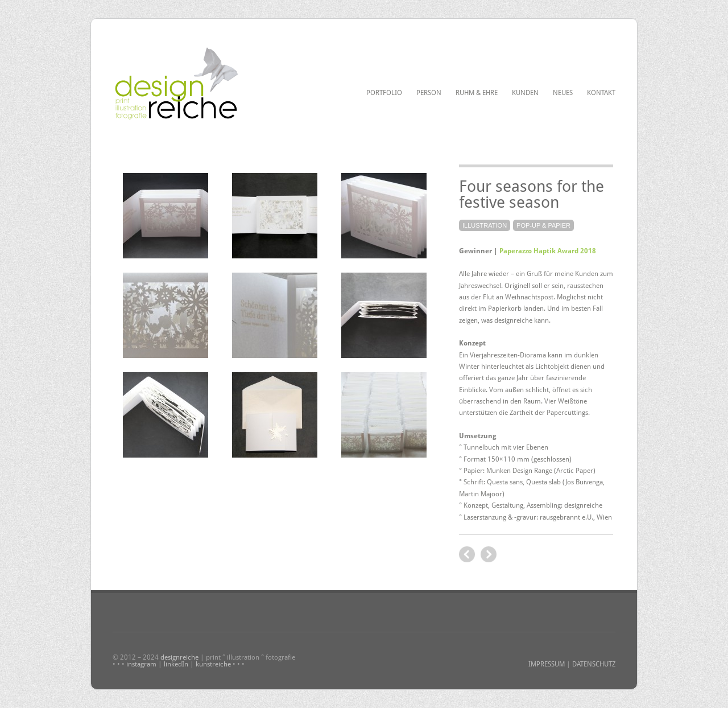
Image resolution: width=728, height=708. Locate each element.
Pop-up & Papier (543, 225)
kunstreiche (213, 664)
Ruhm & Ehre (477, 93)
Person (429, 93)
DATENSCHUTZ (594, 664)
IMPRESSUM (547, 664)
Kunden (525, 93)
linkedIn (176, 664)
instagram (141, 664)
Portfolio (384, 93)
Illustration (485, 225)
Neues (563, 93)
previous (489, 554)
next (467, 554)
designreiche (179, 657)
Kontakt (601, 93)
